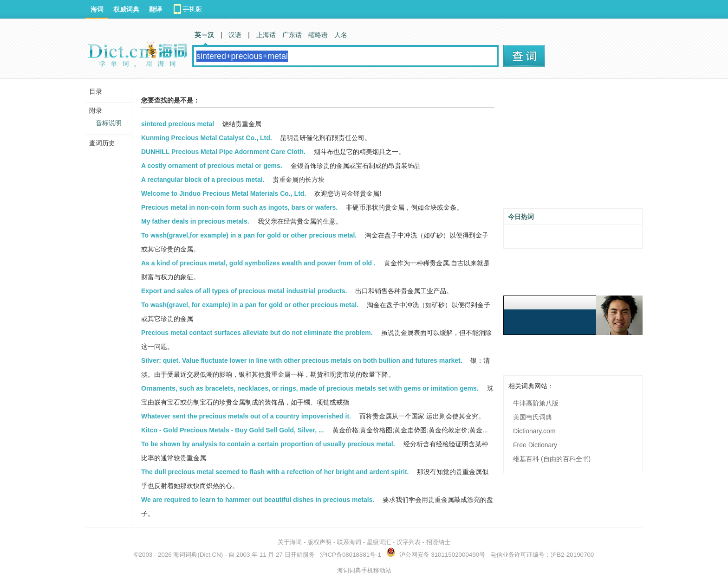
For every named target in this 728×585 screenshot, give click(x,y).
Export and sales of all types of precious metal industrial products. (244, 291)
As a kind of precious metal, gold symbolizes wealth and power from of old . (258, 263)
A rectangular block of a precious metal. (203, 180)
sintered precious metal (178, 124)
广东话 (292, 35)
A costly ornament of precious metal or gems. (212, 166)
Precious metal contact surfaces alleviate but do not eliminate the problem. (257, 333)
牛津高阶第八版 (536, 403)
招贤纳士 (438, 542)
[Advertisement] (573, 147)
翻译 (156, 9)
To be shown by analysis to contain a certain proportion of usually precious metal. (268, 444)
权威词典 (126, 9)
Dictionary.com (534, 431)
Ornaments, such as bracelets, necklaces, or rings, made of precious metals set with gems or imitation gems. (310, 388)
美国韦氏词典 (533, 417)
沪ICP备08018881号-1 (351, 555)
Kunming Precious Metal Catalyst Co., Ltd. (207, 138)
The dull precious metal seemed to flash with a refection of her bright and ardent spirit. (275, 472)
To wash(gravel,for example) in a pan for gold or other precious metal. (249, 235)
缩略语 (318, 35)
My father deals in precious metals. (195, 221)
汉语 (235, 35)
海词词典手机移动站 (364, 570)
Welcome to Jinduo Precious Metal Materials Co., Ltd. (224, 193)
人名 (341, 35)
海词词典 (185, 555)
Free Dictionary (535, 445)
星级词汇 (379, 542)
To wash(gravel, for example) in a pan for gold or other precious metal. (250, 305)
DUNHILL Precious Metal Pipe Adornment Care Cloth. (223, 152)
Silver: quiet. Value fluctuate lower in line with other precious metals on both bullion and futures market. (302, 360)
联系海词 (349, 542)
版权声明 (319, 542)
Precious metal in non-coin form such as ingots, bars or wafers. (239, 207)
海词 (97, 9)
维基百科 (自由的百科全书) (552, 459)
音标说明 (109, 123)
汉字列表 (409, 542)
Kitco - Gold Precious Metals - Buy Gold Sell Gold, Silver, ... (233, 430)
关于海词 (290, 542)
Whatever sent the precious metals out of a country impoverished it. (246, 416)
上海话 (266, 35)
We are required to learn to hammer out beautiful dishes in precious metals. (258, 500)
